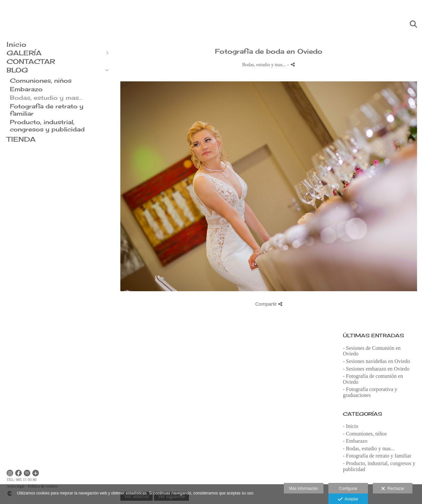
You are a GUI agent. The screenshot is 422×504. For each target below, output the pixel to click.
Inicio (16, 44)
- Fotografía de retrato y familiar (377, 456)
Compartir (269, 304)
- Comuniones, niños (365, 434)
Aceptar (348, 499)
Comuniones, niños (41, 80)
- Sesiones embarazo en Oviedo (376, 369)
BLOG (17, 70)
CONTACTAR (31, 61)
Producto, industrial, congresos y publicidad (47, 126)
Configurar (348, 489)
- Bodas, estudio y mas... (369, 448)
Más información (304, 489)
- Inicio (351, 426)
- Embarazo (355, 441)
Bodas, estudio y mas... (46, 98)
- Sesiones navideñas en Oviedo (377, 361)
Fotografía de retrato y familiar (47, 110)
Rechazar (393, 489)
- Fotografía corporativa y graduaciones (370, 392)
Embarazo (26, 89)
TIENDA (21, 139)
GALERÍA (24, 53)
